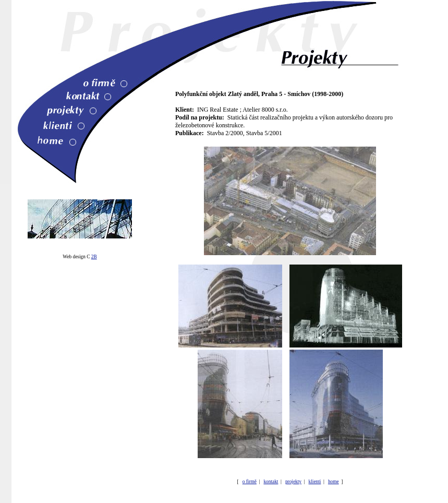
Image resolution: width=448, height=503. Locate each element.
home (334, 482)
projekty (293, 482)
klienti (315, 482)
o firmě (250, 482)
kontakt (271, 482)
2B (94, 257)
